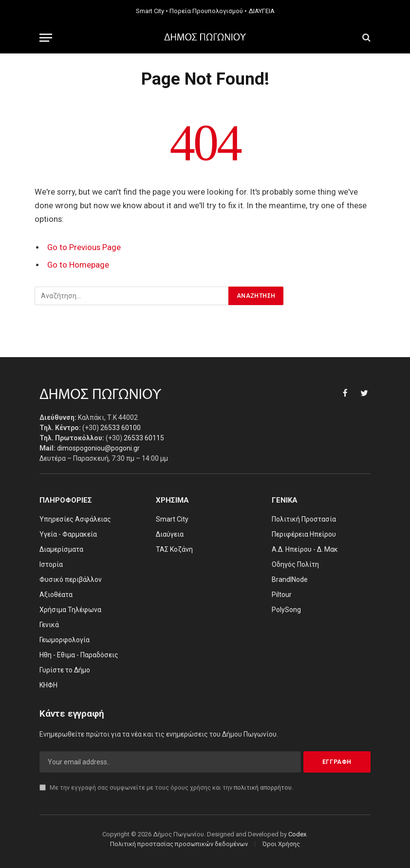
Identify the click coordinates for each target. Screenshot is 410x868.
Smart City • (152, 11)
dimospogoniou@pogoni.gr (98, 448)
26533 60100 (121, 428)
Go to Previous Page (84, 247)
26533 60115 (144, 438)
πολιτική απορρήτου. (263, 787)
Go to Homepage (78, 265)
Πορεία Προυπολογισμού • (208, 11)
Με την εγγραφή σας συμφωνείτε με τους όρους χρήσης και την (166, 787)
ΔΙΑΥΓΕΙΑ (261, 11)
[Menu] (46, 38)
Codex (297, 834)
